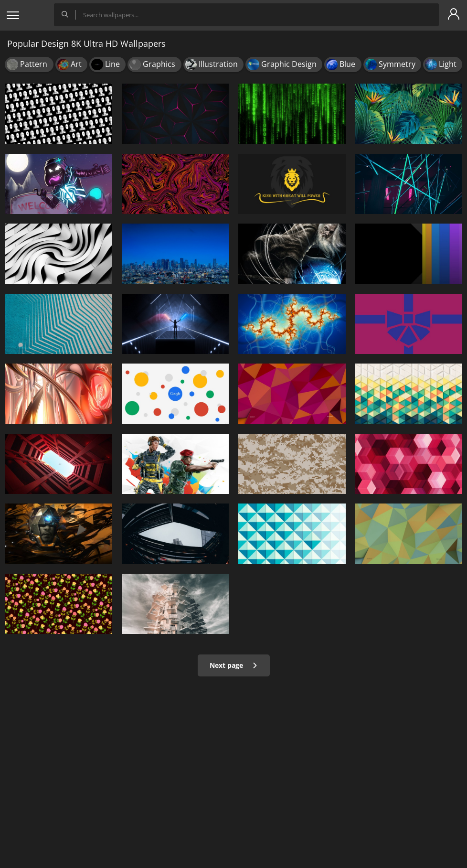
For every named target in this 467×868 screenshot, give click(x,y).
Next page (234, 665)
